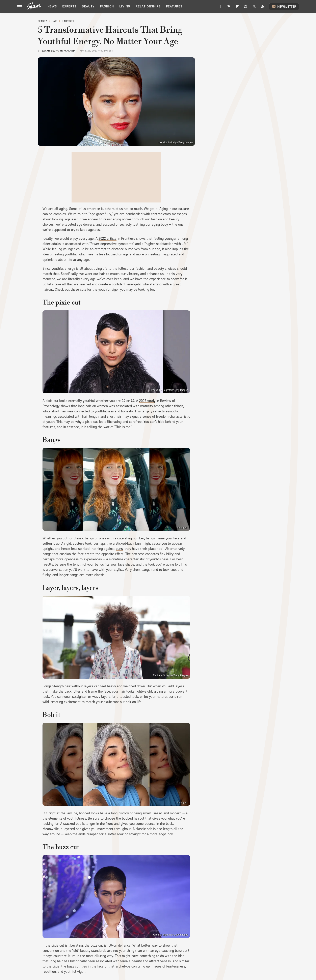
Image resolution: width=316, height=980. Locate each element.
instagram (183, 528)
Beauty (88, 6)
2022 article (108, 239)
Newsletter (284, 6)
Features (174, 6)
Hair (55, 21)
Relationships (148, 6)
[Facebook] (220, 8)
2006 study (147, 401)
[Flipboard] (237, 8)
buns (119, 549)
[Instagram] (246, 8)
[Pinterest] (229, 8)
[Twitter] (254, 8)
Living (125, 6)
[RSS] (263, 8)
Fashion (107, 6)
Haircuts (68, 21)
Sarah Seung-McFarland (58, 51)
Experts (69, 6)
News (52, 6)
